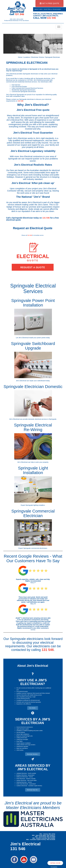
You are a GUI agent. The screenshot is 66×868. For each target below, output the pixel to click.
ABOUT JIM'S (39, 9)
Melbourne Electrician (22, 777)
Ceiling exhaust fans (22, 738)
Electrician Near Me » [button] (33, 790)
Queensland (31, 775)
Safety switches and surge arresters (26, 745)
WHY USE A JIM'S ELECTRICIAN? (33, 682)
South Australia (32, 773)
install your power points (37, 338)
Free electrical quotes (22, 691)
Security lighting (21, 732)
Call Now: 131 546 (55, 863)
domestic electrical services (38, 419)
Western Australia (31, 779)
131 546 (21, 101)
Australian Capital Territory (35, 786)
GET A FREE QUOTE (49, 3)
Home (20, 57)
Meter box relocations (22, 748)
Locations (27, 57)
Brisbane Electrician (22, 775)
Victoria (31, 777)
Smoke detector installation (24, 743)
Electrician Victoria (38, 57)
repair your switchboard (37, 381)
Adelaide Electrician (22, 773)
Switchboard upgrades (22, 747)
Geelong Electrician (22, 782)
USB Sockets (20, 750)
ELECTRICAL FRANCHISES (52, 9)
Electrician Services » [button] (33, 754)
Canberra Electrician (22, 786)
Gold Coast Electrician (22, 784)
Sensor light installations (23, 734)
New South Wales (32, 780)
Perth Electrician (21, 779)
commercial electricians (39, 548)
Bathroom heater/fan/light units (25, 736)
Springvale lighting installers (35, 505)
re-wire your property (41, 462)
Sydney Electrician (21, 780)
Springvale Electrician (53, 57)
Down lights (20, 741)
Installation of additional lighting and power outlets (30, 731)
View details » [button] (33, 708)
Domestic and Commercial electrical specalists (29, 702)
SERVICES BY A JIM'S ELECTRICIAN (33, 721)
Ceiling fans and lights (22, 739)
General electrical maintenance (25, 727)
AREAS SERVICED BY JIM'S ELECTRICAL (33, 767)
